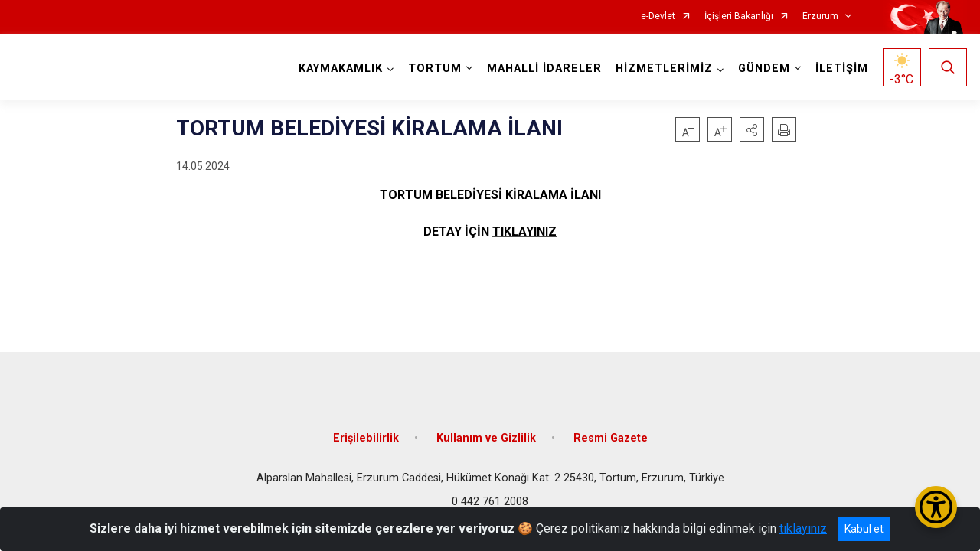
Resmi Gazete (611, 438)
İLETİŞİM (842, 68)
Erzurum (820, 16)
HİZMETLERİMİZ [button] (664, 68)
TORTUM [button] (435, 68)
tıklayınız (803, 528)
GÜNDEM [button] (764, 68)
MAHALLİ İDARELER (544, 68)
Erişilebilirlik (366, 438)
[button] (752, 129)
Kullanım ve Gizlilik (486, 438)
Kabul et (864, 529)
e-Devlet (658, 16)
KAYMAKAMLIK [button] (341, 68)
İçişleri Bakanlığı (739, 16)
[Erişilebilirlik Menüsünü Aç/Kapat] (936, 507)
